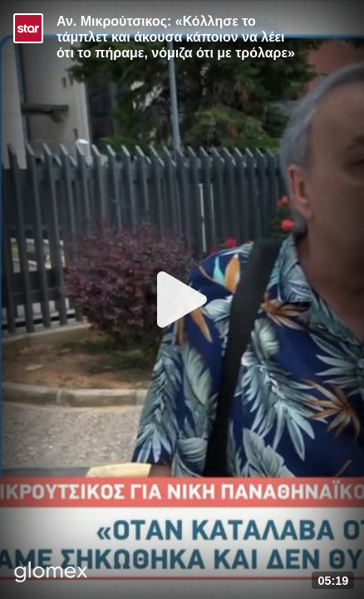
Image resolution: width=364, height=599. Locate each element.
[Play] (182, 299)
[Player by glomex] (51, 574)
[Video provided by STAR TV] (28, 28)
